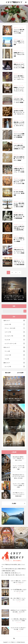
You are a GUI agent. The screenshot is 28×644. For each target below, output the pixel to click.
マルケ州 (15, 359)
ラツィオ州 (15, 351)
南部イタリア (14, 363)
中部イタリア (14, 347)
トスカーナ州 (15, 355)
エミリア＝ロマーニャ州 (15, 344)
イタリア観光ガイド (14, 2)
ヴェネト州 (15, 340)
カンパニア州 (15, 367)
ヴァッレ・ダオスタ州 (15, 328)
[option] (7, 538)
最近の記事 (8, 373)
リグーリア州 (15, 332)
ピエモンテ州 (15, 324)
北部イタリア (14, 321)
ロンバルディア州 (15, 336)
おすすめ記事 (20, 373)
